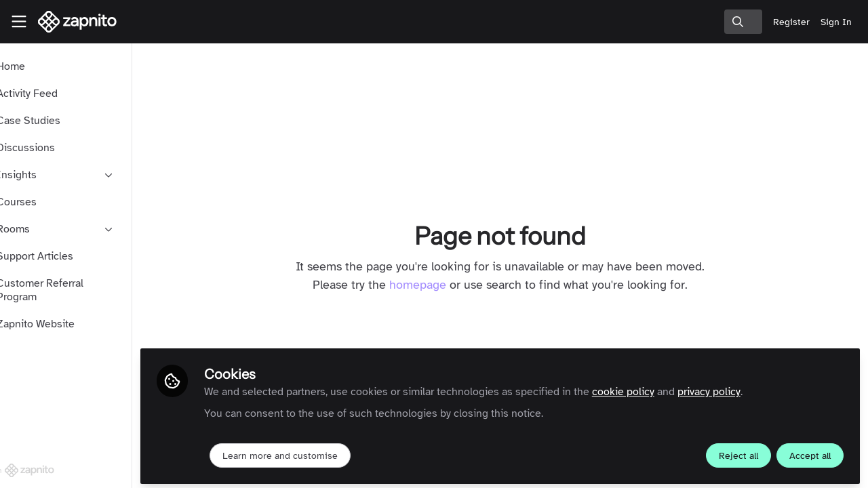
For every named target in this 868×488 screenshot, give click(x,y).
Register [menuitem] (791, 22)
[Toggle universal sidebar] (19, 22)
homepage (439, 285)
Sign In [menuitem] (836, 22)
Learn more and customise (321, 452)
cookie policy (665, 388)
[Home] (78, 22)
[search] (743, 22)
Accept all (810, 452)
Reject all (738, 452)
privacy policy (750, 388)
